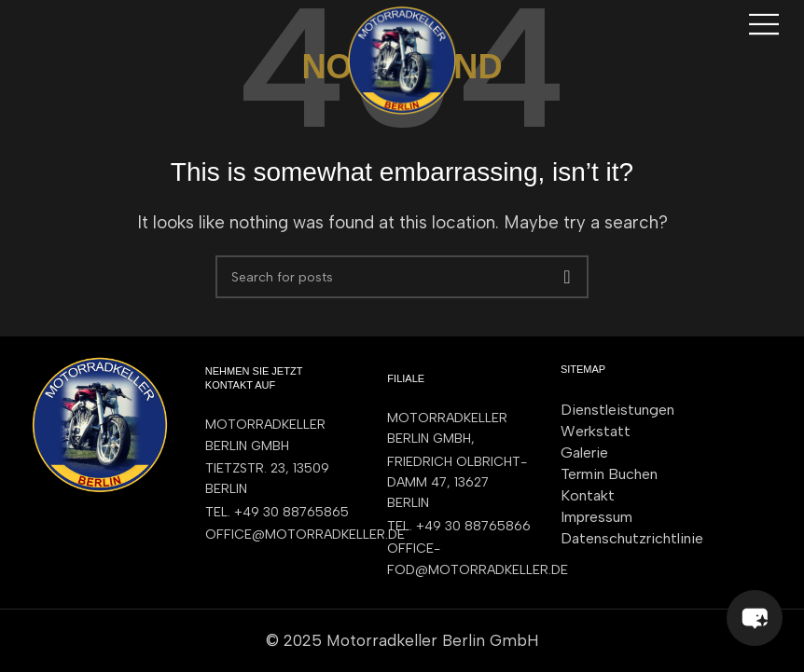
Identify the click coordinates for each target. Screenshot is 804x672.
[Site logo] (402, 59)
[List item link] (278, 513)
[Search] (402, 277)
